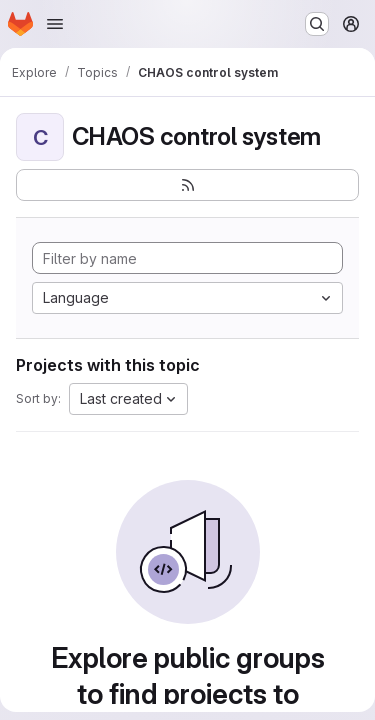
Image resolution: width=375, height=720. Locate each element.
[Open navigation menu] (55, 24)
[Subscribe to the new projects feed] (187, 185)
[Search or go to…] (317, 24)
